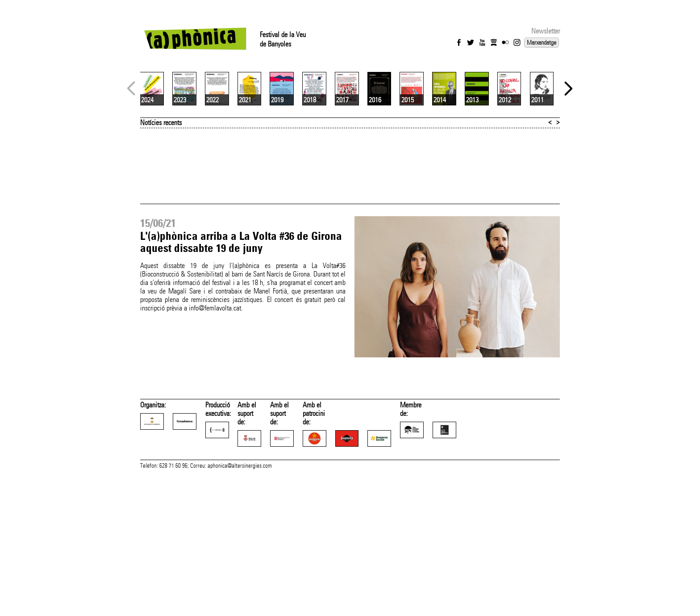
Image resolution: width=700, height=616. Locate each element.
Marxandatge (542, 42)
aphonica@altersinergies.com (240, 606)
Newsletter (546, 31)
